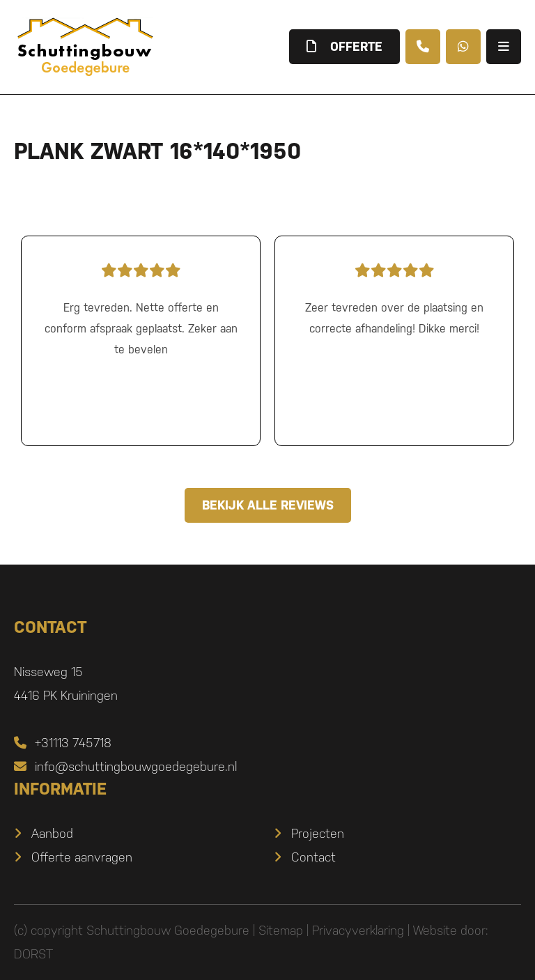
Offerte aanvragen (82, 857)
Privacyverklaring (358, 930)
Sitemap (281, 930)
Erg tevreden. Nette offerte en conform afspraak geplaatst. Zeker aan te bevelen (141, 307)
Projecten (318, 833)
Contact (313, 857)
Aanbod (52, 833)
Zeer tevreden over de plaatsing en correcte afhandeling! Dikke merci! (394, 296)
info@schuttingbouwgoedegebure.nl (125, 766)
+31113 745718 (63, 743)
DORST (33, 954)
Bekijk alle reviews (268, 505)
